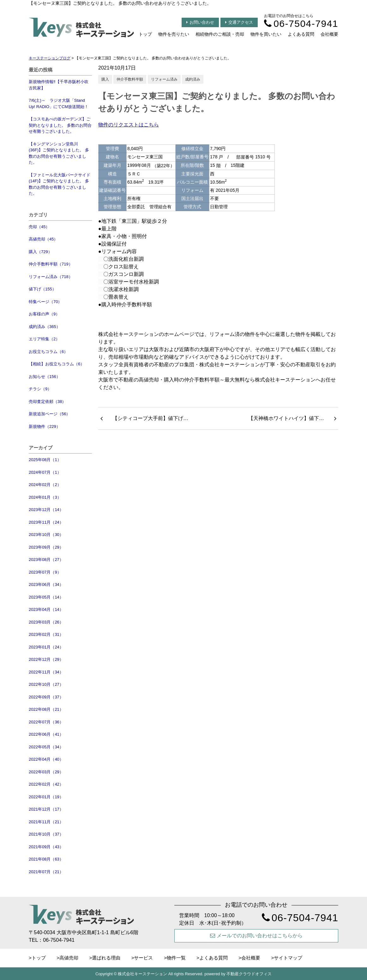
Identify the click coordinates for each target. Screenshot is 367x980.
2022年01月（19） (46, 797)
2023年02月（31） (46, 634)
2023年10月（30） (46, 535)
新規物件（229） (45, 426)
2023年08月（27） (46, 560)
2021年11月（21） (46, 822)
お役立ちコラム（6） (48, 352)
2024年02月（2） (45, 485)
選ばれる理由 (106, 958)
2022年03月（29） (46, 772)
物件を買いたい (266, 34)
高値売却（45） (43, 239)
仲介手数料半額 (130, 79)
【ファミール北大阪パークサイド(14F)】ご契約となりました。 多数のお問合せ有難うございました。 (60, 184)
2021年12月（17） (46, 809)
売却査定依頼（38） (47, 402)
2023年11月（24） (46, 522)
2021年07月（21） (46, 872)
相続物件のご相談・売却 (220, 34)
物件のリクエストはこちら (129, 125)
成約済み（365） (45, 327)
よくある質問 (301, 34)
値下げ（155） (42, 289)
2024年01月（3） (45, 497)
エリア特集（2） (44, 339)
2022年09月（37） (46, 697)
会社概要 (329, 34)
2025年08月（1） (45, 460)
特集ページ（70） (45, 302)
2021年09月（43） (46, 847)
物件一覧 (176, 958)
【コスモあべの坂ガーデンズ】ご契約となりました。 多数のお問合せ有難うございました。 (60, 125)
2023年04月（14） (46, 609)
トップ (145, 34)
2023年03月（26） (46, 622)
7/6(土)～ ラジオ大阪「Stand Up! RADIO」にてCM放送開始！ (59, 103)
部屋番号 (245, 157)
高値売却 (69, 958)
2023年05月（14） (46, 597)
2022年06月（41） (46, 734)
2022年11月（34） (46, 672)
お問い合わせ (200, 22)
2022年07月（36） (46, 722)
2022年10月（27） (46, 684)
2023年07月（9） (45, 572)
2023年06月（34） (46, 584)
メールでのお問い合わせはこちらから (256, 936)
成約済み (193, 79)
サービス (143, 958)
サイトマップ (288, 958)
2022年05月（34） (46, 747)
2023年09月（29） (46, 547)
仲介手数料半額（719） (51, 264)
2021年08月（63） (46, 859)
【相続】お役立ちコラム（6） (57, 364)
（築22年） (164, 166)
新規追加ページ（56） (49, 414)
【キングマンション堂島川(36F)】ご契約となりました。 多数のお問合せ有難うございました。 (59, 153)
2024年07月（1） (45, 472)
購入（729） (40, 252)
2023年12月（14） (46, 510)
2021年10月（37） (46, 834)
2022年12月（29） (46, 659)
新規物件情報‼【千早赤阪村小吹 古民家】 (59, 85)
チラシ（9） (40, 389)
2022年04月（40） (46, 759)
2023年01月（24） (46, 647)
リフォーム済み (164, 79)
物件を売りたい (174, 34)
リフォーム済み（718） (51, 277)
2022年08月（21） (46, 709)
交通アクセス (239, 22)
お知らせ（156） (45, 377)
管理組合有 (160, 207)
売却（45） (39, 227)
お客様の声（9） (44, 314)
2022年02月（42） (46, 784)
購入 (105, 79)
